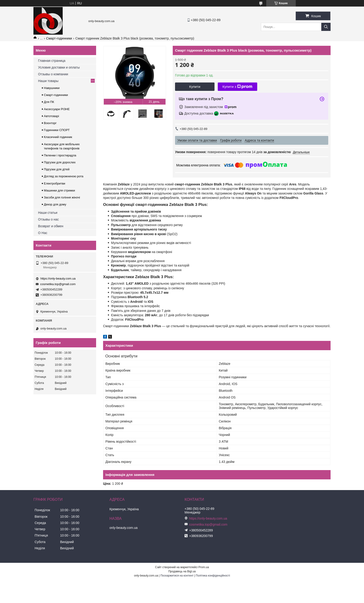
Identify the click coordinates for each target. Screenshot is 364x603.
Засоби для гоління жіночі (62, 197)
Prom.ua (204, 567)
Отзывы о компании (53, 74)
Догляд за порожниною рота (64, 176)
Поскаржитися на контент (177, 576)
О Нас (43, 233)
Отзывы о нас (48, 219)
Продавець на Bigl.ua (182, 571)
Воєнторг (50, 123)
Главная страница (52, 61)
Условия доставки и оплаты (59, 67)
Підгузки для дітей (57, 169)
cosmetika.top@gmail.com (58, 284)
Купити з (237, 87)
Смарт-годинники (59, 38)
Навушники (52, 88)
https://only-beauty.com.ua (58, 278)
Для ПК (49, 102)
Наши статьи (48, 213)
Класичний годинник (58, 137)
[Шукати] (326, 27)
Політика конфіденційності (213, 576)
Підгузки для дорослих (60, 162)
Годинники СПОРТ (57, 130)
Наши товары (48, 81)
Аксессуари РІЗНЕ (57, 109)
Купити (195, 87)
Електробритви (55, 183)
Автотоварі (51, 116)
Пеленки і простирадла (60, 155)
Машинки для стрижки (59, 190)
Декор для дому (55, 204)
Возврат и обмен (51, 226)
